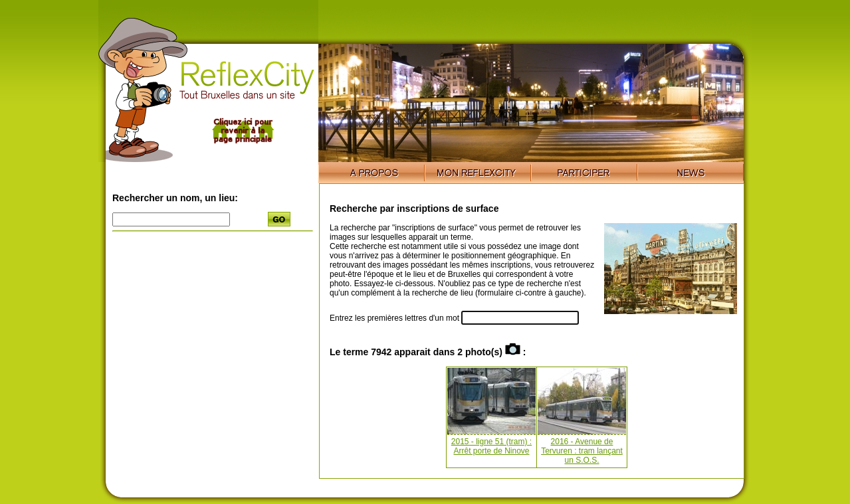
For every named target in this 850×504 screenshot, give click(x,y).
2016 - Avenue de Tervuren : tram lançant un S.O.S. (582, 451)
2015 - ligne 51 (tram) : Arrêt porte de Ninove (491, 446)
